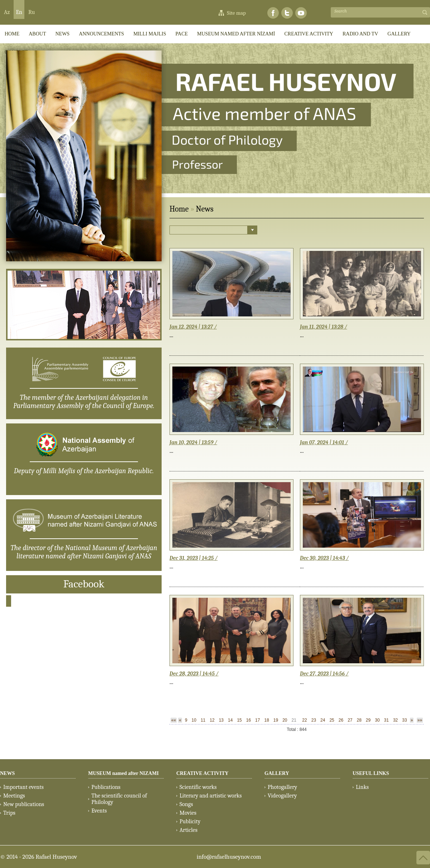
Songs (186, 804)
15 (239, 720)
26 (341, 720)
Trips (9, 813)
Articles (188, 830)
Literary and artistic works (211, 796)
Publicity (190, 821)
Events (99, 811)
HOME (12, 34)
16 (249, 720)
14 (230, 720)
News (62, 34)
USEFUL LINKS (371, 773)
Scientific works (198, 787)
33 (404, 720)
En (19, 12)
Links (362, 787)
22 (304, 720)
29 (368, 720)
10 (194, 720)
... (171, 335)
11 (203, 720)
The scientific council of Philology (119, 799)
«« (174, 720)
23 (314, 720)
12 (212, 720)
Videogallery (282, 796)
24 (323, 720)
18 (266, 720)
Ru (32, 12)
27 (350, 720)
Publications (106, 787)
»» (420, 720)
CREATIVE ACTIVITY (309, 34)
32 (395, 720)
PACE (182, 34)
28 (359, 720)
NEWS (7, 773)
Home (179, 209)
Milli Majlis (150, 34)
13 (221, 720)
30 (377, 720)
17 (257, 720)
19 (276, 720)
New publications (24, 804)
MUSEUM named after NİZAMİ (236, 34)
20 (285, 720)
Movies (188, 813)
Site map (236, 13)
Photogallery (282, 787)
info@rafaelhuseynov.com (229, 857)
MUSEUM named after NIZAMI (123, 773)
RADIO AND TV (360, 34)
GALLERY (399, 34)
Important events (23, 787)
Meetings (14, 796)
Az (7, 12)
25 (332, 720)
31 (386, 720)
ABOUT (37, 34)
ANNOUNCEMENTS (101, 34)
